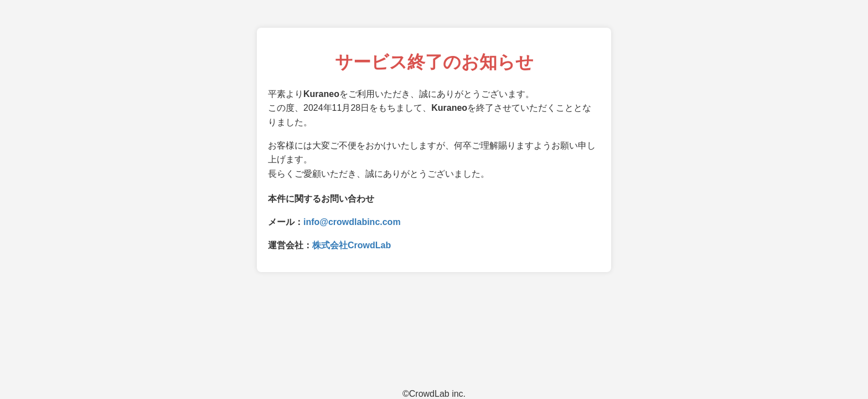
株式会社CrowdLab (352, 245)
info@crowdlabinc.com (352, 222)
